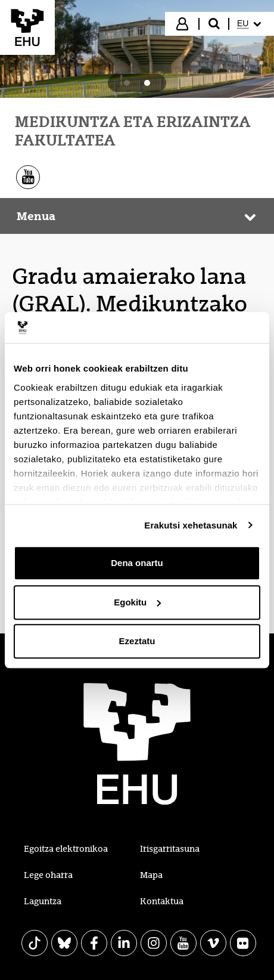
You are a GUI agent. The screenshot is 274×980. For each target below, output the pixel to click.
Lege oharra (48, 875)
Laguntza (43, 901)
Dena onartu (137, 563)
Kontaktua (162, 901)
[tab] (127, 83)
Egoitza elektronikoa (66, 849)
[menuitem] (250, 24)
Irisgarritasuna (170, 849)
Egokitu (137, 602)
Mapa (151, 875)
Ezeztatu (137, 641)
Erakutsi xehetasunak (191, 525)
